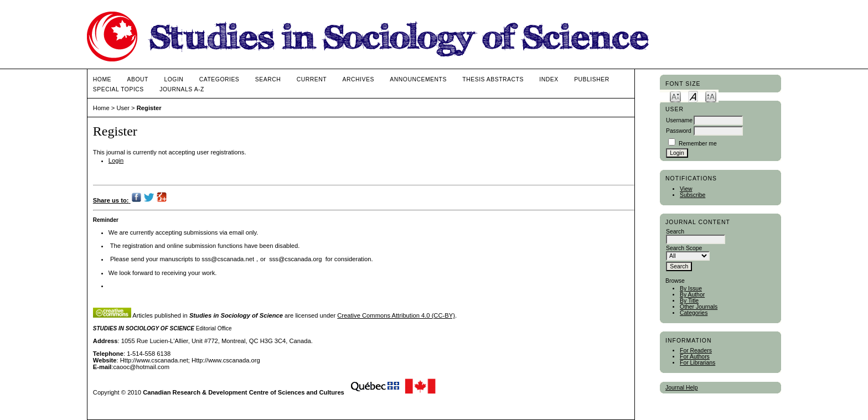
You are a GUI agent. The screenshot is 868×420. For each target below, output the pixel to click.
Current (312, 79)
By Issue (691, 289)
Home (102, 79)
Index (549, 79)
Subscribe (693, 195)
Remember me (698, 144)
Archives (358, 79)
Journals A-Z (182, 89)
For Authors (695, 357)
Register (149, 108)
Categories (694, 313)
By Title (689, 301)
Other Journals (699, 307)
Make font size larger (711, 96)
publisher (592, 79)
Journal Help (681, 388)
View (686, 189)
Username (679, 120)
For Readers (696, 351)
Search (268, 79)
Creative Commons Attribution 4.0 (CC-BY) (396, 315)
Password (679, 131)
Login (174, 79)
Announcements (418, 79)
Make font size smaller (675, 96)
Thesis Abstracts (493, 79)
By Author (692, 295)
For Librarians (697, 363)
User (123, 108)
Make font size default (693, 96)
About (138, 79)
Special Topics (118, 89)
